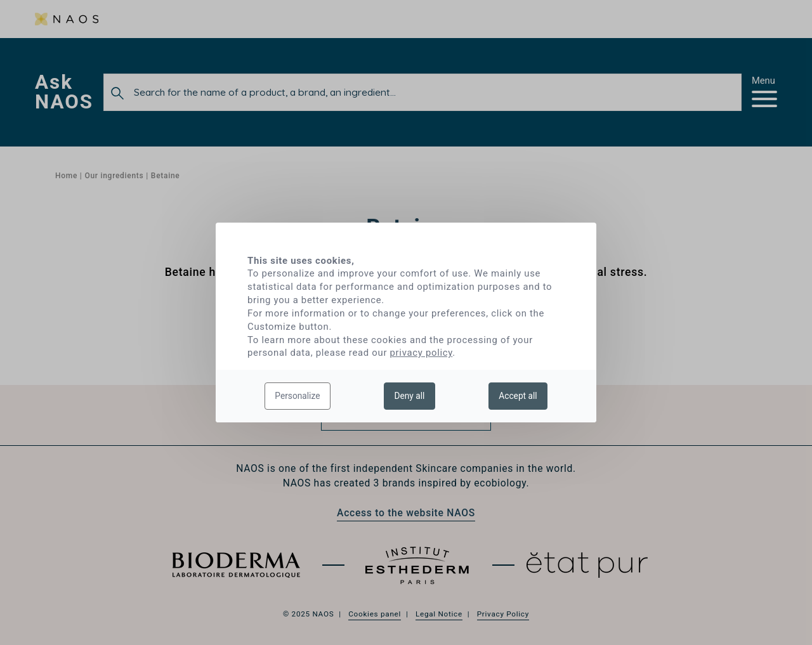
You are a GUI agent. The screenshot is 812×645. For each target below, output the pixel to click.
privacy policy (422, 353)
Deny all (409, 396)
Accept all (518, 396)
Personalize (297, 396)
